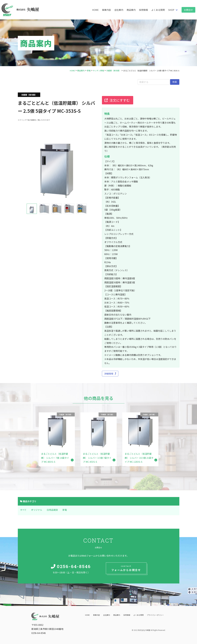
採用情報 (143, 10)
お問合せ (188, 10)
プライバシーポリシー (155, 615)
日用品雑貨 (52, 510)
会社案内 (119, 10)
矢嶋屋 (28, 10)
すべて (23, 510)
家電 (65, 510)
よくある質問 (158, 10)
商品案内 (131, 10)
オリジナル (37, 510)
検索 (175, 82)
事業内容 (106, 10)
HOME (95, 10)
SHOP (171, 10)
